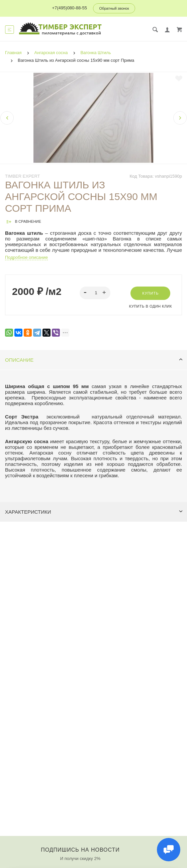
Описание (94, 360)
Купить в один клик (151, 306)
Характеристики (94, 512)
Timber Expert (23, 176)
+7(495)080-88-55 (69, 8)
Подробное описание (26, 257)
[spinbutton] (95, 293)
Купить (150, 293)
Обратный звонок (114, 8)
